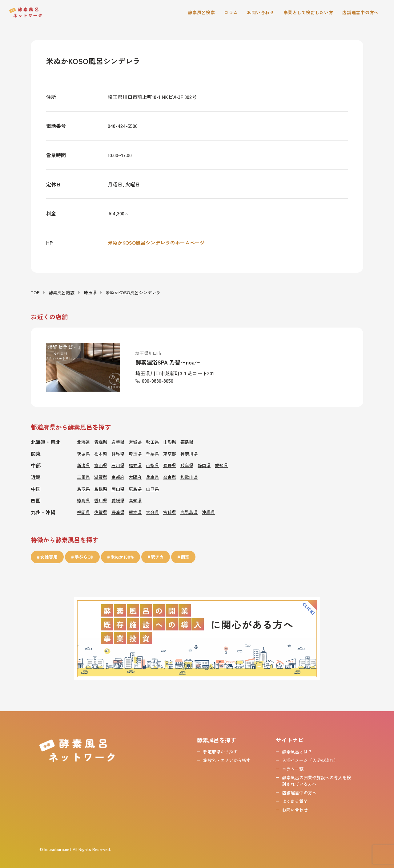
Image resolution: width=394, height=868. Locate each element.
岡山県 (118, 489)
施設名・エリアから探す (227, 760)
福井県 (135, 465)
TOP (35, 292)
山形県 (170, 442)
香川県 (101, 500)
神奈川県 (189, 454)
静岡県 (204, 465)
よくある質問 (295, 801)
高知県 (135, 500)
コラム (231, 12)
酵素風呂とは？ (297, 752)
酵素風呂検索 (201, 12)
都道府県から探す (220, 752)
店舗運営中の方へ (360, 12)
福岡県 (83, 512)
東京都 (170, 454)
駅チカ (157, 557)
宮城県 (135, 442)
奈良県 (170, 477)
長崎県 (118, 512)
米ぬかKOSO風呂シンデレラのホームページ (156, 242)
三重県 (83, 477)
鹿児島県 (189, 512)
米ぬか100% (122, 557)
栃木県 (101, 454)
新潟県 (83, 465)
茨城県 (83, 454)
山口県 (152, 489)
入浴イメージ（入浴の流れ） (310, 760)
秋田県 (152, 442)
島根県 (101, 489)
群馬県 (118, 454)
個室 (185, 557)
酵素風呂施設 (62, 292)
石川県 (118, 465)
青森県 (101, 442)
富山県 (101, 465)
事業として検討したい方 (308, 12)
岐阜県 (187, 465)
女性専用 (49, 557)
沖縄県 (208, 512)
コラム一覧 (293, 769)
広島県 (135, 489)
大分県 (152, 512)
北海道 (83, 442)
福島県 (187, 442)
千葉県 (152, 454)
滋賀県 (101, 477)
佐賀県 (101, 512)
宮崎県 (170, 512)
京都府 (118, 477)
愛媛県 (118, 500)
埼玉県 (90, 292)
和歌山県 (189, 477)
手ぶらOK (84, 557)
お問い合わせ (260, 12)
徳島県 (83, 500)
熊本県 (135, 512)
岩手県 (118, 442)
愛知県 (221, 465)
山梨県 (152, 465)
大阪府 (135, 477)
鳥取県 (83, 489)
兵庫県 (152, 477)
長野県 (170, 465)
